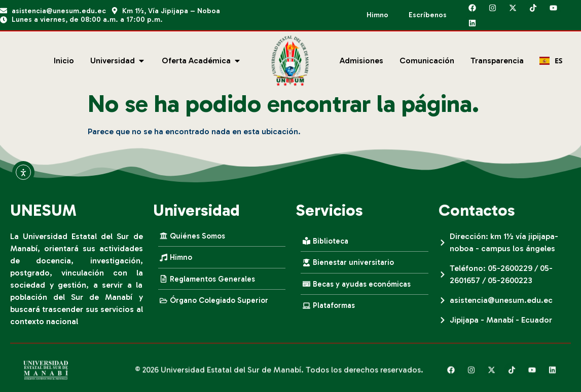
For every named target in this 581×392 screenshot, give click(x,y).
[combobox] (551, 61)
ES (551, 61)
